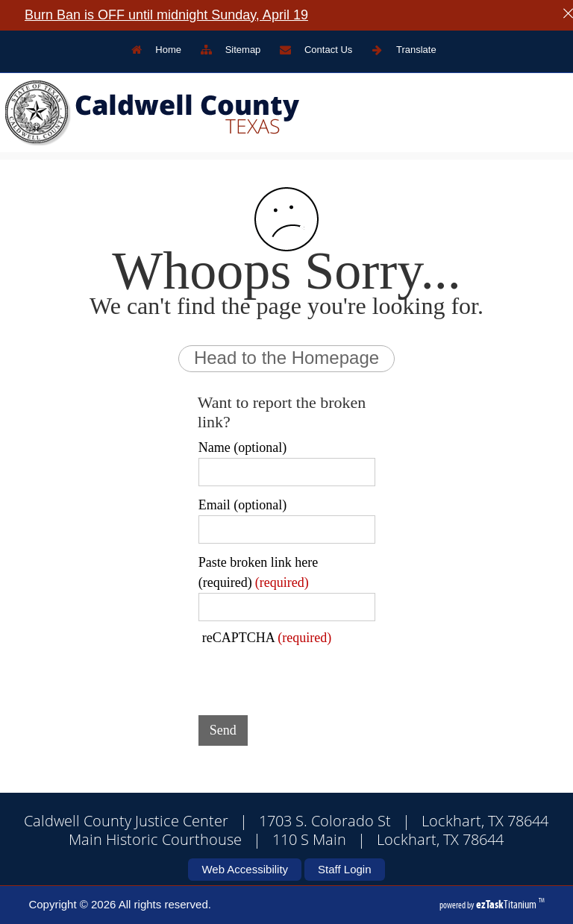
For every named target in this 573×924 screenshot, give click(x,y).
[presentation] (312, 675)
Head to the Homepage (286, 358)
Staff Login (344, 869)
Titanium (507, 904)
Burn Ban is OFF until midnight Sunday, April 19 (166, 15)
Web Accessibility (245, 869)
